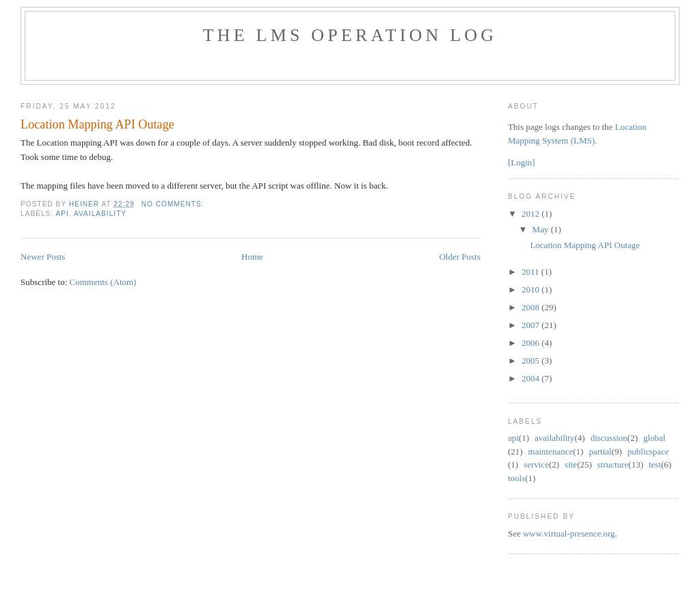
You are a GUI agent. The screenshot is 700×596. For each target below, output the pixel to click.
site (571, 464)
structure (613, 464)
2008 (531, 307)
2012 (531, 214)
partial (600, 451)
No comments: (174, 204)
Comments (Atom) (103, 282)
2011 (531, 272)
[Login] (522, 162)
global (655, 438)
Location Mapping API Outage (97, 124)
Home (252, 257)
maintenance (551, 451)
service (536, 464)
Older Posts (459, 257)
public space (648, 451)
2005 (531, 361)
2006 (531, 343)
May (542, 229)
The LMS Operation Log (350, 35)
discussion (609, 438)
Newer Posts (43, 257)
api (63, 214)
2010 (531, 289)
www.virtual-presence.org (569, 533)
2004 (531, 378)
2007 (531, 325)
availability (100, 214)
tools (516, 478)
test (655, 464)
